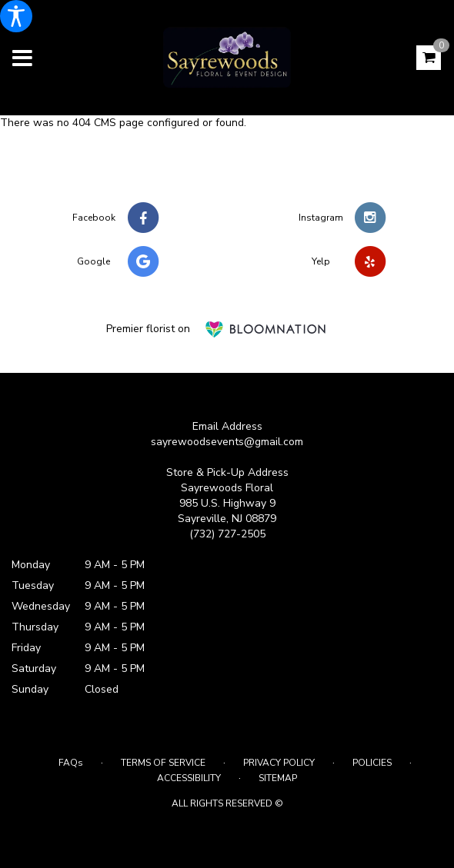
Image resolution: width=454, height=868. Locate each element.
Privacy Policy (279, 763)
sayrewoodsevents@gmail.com (227, 442)
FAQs (71, 763)
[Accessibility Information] (16, 16)
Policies (372, 763)
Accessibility (189, 778)
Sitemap (278, 778)
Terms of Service (163, 763)
